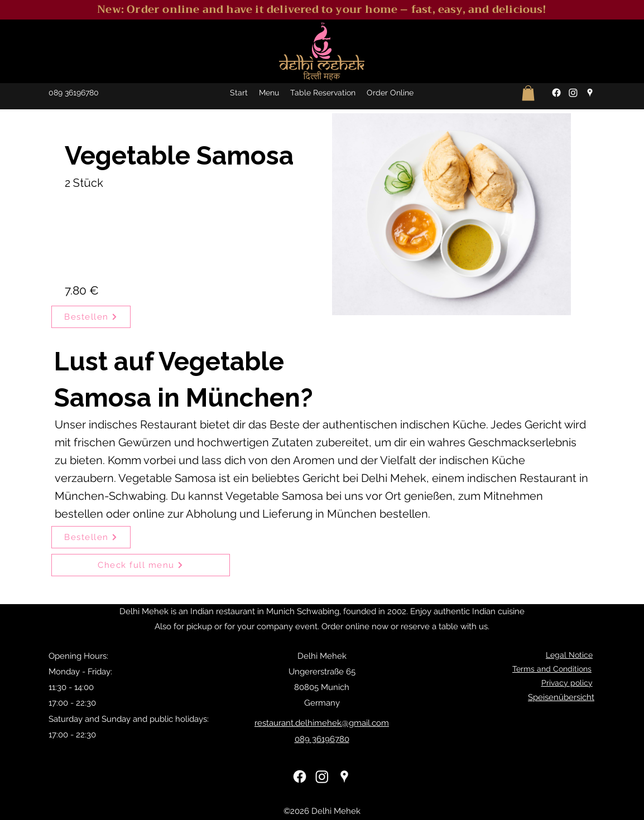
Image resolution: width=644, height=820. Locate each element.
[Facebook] (556, 93)
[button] (528, 93)
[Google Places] (590, 93)
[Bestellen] (91, 317)
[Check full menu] (141, 565)
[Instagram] (573, 93)
